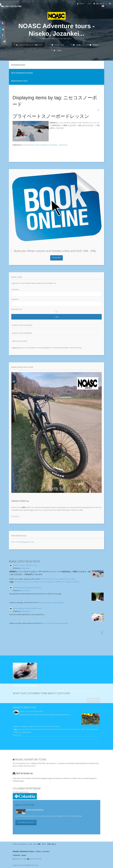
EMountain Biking (92, 729)
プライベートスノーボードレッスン (51, 116)
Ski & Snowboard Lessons (22, 73)
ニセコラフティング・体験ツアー (29, 45)
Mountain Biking (24, 729)
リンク (30, 844)
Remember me (17, 309)
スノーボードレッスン (22, 582)
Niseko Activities (36, 729)
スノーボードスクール (39, 582)
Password (15, 299)
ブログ (89, 4)
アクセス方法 (58, 45)
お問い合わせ (99, 4)
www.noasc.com (18, 865)
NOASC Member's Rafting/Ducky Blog (55, 623)
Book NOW (56, 258)
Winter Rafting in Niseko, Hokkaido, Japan (27, 608)
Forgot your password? (22, 325)
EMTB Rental (26, 732)
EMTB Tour (17, 732)
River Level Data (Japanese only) (23, 542)
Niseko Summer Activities (51, 729)
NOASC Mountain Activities (71, 729)
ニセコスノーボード (72, 582)
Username (15, 289)
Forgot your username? (22, 333)
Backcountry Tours (19, 81)
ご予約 (57, 51)
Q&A (35, 844)
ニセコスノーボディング (56, 582)
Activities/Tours (18, 65)
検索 (39, 844)
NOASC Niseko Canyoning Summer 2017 (27, 588)
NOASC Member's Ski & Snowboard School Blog (40, 145)
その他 (77, 45)
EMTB (83, 729)
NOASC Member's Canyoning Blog (51, 603)
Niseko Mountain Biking (51, 726)
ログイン (81, 4)
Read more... (64, 145)
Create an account (19, 341)
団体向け (94, 45)
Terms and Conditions (20, 844)
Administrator (25, 568)
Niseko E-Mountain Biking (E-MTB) (31, 711)
